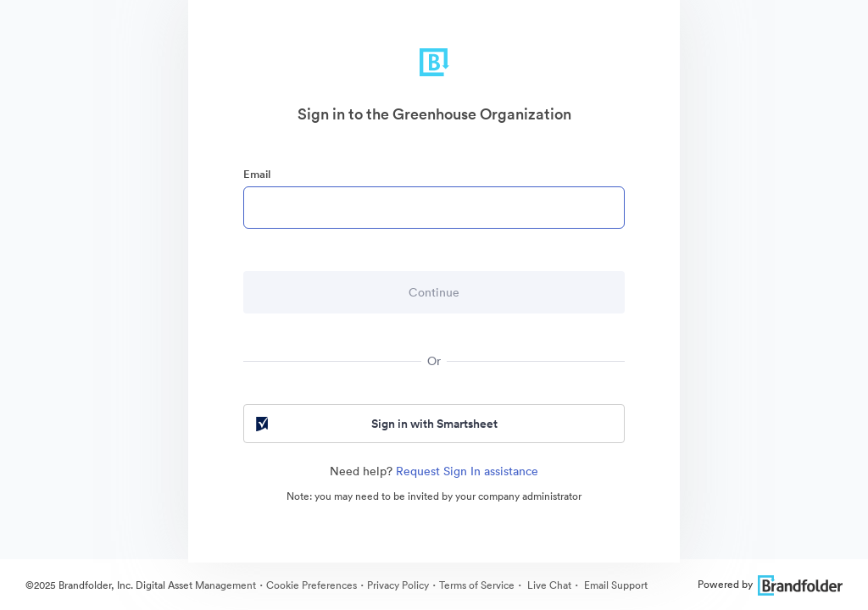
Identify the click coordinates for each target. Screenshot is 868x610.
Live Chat (548, 585)
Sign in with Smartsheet (375, 424)
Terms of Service (477, 585)
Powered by (770, 584)
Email (257, 174)
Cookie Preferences (312, 585)
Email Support (615, 585)
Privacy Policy (398, 585)
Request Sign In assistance (467, 471)
